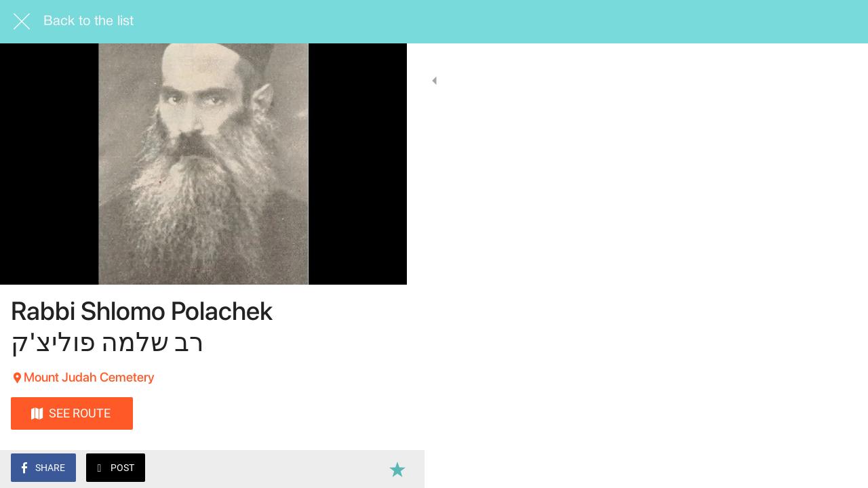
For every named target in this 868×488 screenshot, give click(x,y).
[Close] (22, 22)
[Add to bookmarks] (380, 469)
